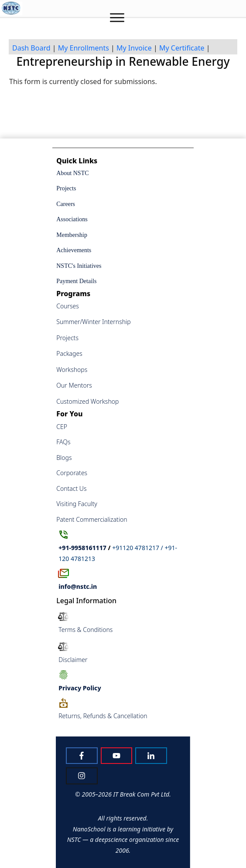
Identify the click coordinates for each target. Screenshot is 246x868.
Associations (72, 219)
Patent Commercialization (92, 519)
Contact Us (71, 488)
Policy (80, 688)
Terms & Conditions (85, 630)
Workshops (72, 370)
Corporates (72, 473)
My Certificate (182, 48)
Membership (72, 235)
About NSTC (72, 173)
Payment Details (76, 281)
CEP (62, 427)
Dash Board (31, 48)
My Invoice (134, 48)
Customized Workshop (87, 401)
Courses (68, 306)
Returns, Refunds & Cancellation (103, 716)
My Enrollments (84, 48)
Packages (69, 353)
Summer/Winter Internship (93, 322)
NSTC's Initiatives (79, 266)
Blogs (64, 458)
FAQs (63, 442)
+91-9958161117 (82, 548)
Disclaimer (73, 660)
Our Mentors (74, 385)
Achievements (74, 250)
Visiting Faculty (77, 504)
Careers (66, 204)
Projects (66, 188)
